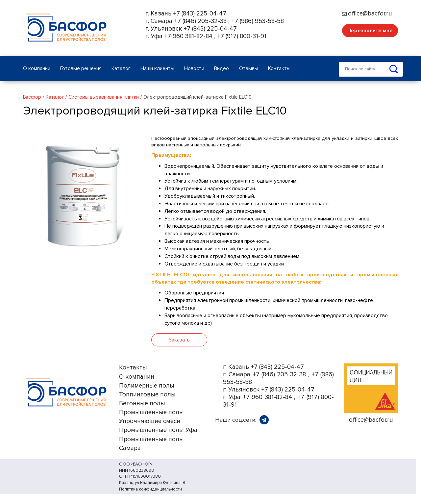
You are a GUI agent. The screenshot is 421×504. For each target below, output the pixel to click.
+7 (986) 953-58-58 (258, 21)
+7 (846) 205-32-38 (200, 21)
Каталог (55, 97)
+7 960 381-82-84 (188, 36)
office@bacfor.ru (370, 14)
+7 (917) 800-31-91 (242, 36)
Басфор (32, 97)
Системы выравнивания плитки (104, 97)
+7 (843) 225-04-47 (200, 14)
